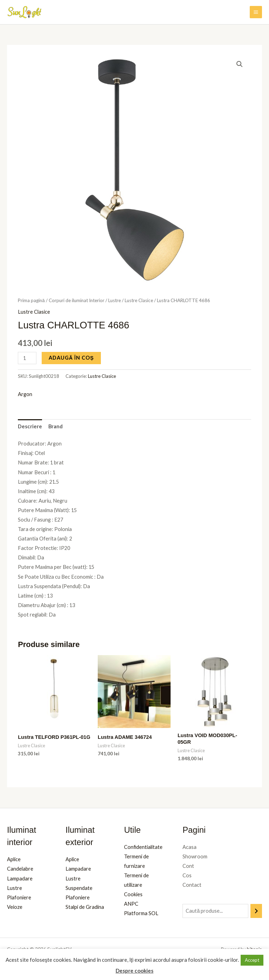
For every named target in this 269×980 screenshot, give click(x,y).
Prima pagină (31, 300)
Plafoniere (19, 897)
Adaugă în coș (71, 358)
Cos (187, 875)
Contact (192, 885)
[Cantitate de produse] (27, 358)
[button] (240, 64)
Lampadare (20, 879)
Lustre (115, 300)
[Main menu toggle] (256, 12)
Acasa (189, 847)
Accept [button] (252, 960)
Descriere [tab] (30, 426)
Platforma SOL (141, 913)
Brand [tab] (56, 426)
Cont (188, 866)
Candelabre (20, 869)
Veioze (15, 907)
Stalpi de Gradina (85, 907)
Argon (25, 394)
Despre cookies (134, 971)
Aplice (14, 859)
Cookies (133, 894)
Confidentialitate (143, 847)
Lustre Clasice (139, 300)
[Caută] (256, 911)
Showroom (195, 856)
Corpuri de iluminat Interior (77, 300)
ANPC (131, 904)
